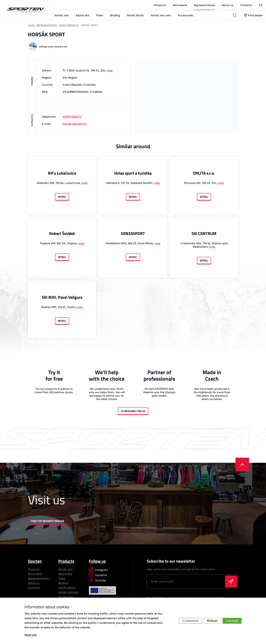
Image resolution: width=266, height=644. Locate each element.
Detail (62, 197)
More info (31, 635)
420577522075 (72, 117)
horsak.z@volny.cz (75, 124)
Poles (100, 15)
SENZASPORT (133, 233)
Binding (115, 15)
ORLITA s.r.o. (204, 173)
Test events (35, 574)
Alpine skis (83, 15)
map (110, 70)
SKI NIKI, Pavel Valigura (62, 297)
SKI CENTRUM (204, 233)
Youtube (97, 580)
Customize (190, 621)
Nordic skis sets (161, 15)
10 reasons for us (133, 411)
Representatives (38, 578)
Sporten (35, 561)
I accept (232, 621)
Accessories (186, 15)
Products (34, 569)
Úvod (31, 25)
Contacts (34, 588)
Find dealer (253, 15)
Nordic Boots (135, 15)
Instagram (98, 570)
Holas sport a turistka (133, 173)
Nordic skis (62, 15)
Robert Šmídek (62, 233)
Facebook (98, 575)
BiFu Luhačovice (62, 173)
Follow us (97, 561)
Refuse (212, 621)
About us (34, 583)
